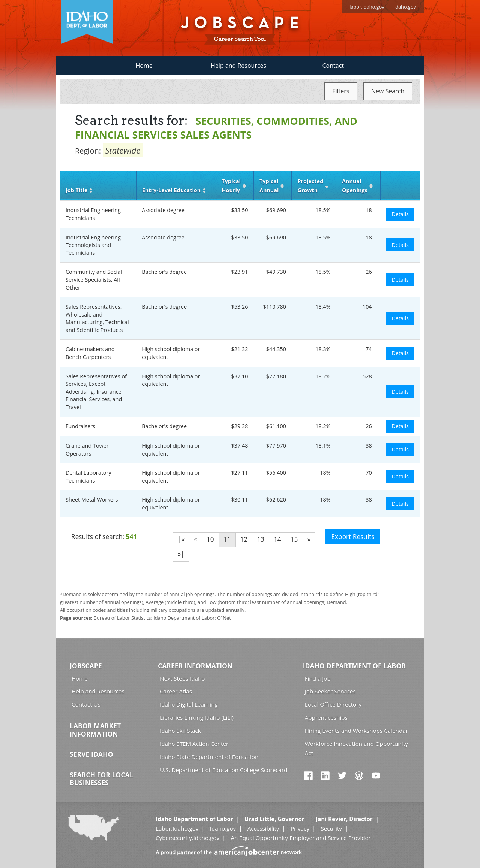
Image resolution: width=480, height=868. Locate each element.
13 (261, 539)
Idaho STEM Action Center (194, 744)
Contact (333, 66)
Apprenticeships (326, 717)
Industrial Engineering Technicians (93, 214)
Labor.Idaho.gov (177, 828)
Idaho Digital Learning (189, 704)
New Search (388, 91)
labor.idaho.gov (367, 7)
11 (227, 539)
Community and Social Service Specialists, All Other (94, 279)
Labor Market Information (95, 730)
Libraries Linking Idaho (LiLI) (197, 717)
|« (181, 539)
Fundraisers (80, 426)
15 (294, 539)
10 (210, 539)
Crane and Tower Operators (87, 450)
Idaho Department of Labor (354, 666)
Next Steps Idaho (182, 678)
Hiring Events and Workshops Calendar (356, 731)
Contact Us (86, 704)
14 (277, 539)
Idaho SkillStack (180, 731)
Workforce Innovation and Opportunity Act (356, 748)
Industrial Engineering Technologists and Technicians (93, 245)
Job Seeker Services (330, 691)
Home (144, 66)
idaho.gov (405, 7)
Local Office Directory (333, 704)
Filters (341, 91)
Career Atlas (176, 691)
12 (244, 539)
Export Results (353, 537)
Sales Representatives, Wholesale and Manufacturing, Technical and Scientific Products (97, 318)
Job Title (76, 190)
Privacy (300, 828)
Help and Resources (238, 66)
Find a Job (318, 678)
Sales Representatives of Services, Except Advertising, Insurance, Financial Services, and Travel (96, 392)
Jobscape (86, 666)
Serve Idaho (91, 754)
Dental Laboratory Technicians (88, 477)
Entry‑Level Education (171, 190)
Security (331, 828)
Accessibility (263, 828)
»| (181, 554)
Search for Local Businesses (102, 779)
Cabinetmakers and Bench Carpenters (90, 353)
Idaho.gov (223, 828)
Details (400, 214)
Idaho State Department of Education (209, 757)
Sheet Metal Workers (92, 500)
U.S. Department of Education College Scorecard (223, 770)
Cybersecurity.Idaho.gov (187, 838)
